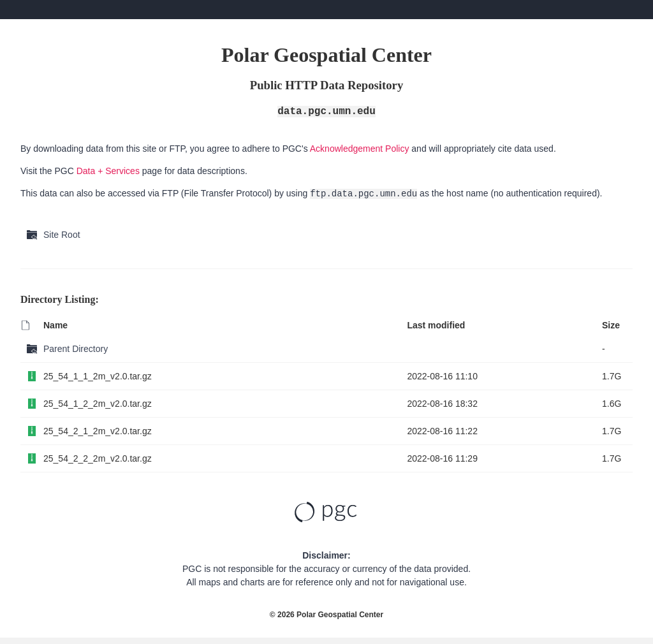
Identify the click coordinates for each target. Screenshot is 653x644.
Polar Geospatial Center (340, 615)
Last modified (436, 325)
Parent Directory (76, 349)
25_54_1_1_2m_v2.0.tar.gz (98, 376)
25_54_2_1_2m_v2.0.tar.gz (98, 431)
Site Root (62, 235)
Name (55, 325)
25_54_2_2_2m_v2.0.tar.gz (98, 458)
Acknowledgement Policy (360, 149)
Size (611, 325)
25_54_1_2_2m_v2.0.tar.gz (98, 404)
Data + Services (108, 171)
